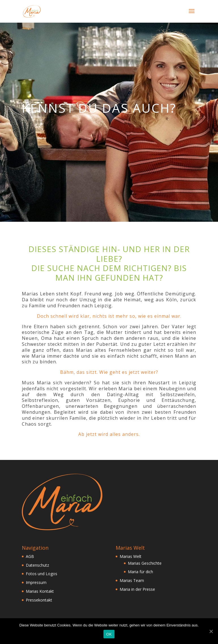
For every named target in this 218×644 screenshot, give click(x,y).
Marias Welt (131, 556)
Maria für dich (140, 572)
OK (109, 634)
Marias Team (132, 580)
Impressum (36, 582)
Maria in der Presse (137, 589)
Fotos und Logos (42, 574)
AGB (30, 556)
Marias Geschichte (145, 563)
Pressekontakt (39, 600)
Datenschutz (37, 565)
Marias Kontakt (40, 591)
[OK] (211, 631)
